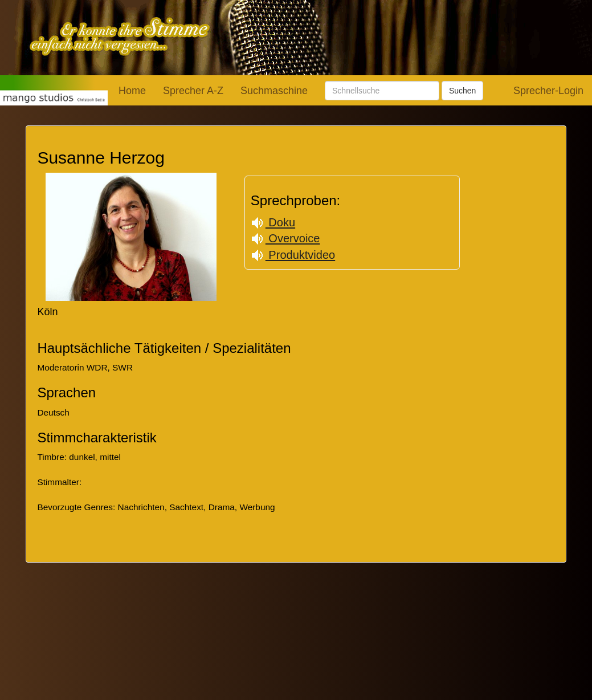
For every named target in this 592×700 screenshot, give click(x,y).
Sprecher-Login (548, 91)
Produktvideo (293, 255)
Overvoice (285, 238)
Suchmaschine (274, 91)
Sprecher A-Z (193, 91)
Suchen (462, 91)
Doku (273, 222)
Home (132, 91)
